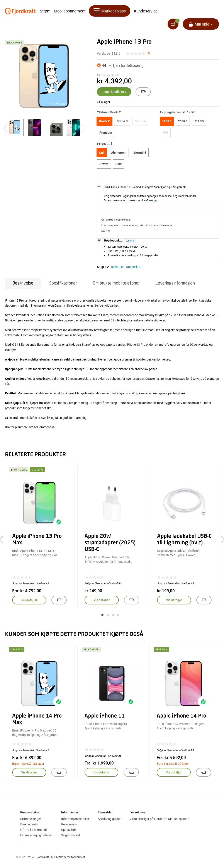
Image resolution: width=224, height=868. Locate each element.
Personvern (69, 824)
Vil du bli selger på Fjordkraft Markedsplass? (159, 819)
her (155, 200)
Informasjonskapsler (75, 819)
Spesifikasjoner (63, 283)
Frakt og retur (30, 824)
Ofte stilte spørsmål (33, 830)
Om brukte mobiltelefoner (116, 283)
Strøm (45, 11)
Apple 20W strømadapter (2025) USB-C (110, 543)
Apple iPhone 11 (105, 716)
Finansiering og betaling (36, 835)
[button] (102, 615)
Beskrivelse (23, 283)
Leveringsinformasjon (175, 283)
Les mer (106, 231)
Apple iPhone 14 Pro (181, 716)
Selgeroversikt (71, 835)
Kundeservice (146, 11)
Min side (202, 24)
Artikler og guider (109, 819)
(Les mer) (130, 240)
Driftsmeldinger (31, 819)
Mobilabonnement (70, 11)
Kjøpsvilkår (69, 830)
